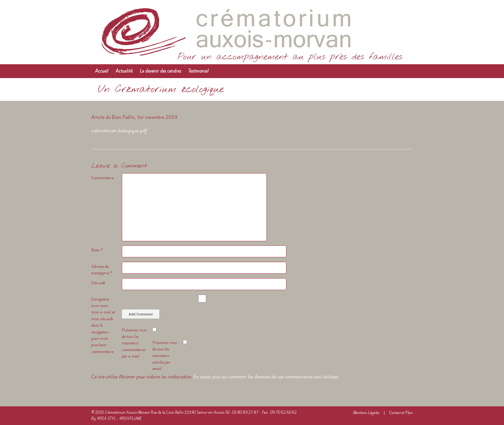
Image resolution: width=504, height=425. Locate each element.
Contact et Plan (401, 413)
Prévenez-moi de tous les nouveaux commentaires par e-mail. (134, 343)
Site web (98, 283)
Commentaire (103, 178)
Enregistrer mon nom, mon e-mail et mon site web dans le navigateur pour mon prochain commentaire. (103, 325)
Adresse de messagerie (102, 270)
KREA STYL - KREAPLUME (119, 419)
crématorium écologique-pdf (119, 131)
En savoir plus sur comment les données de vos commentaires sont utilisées (266, 377)
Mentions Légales (366, 413)
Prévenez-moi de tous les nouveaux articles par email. (165, 356)
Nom (97, 250)
